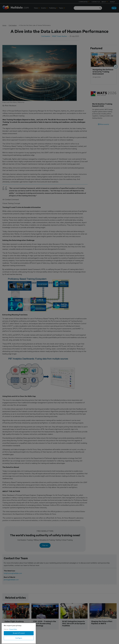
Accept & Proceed (19, 638)
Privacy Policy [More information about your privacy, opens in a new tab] (13, 634)
